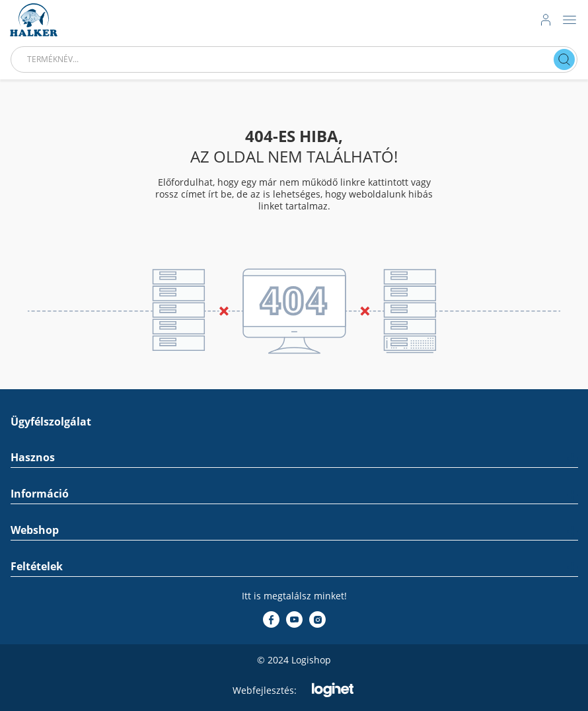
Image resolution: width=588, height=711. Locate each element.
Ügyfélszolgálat (51, 422)
